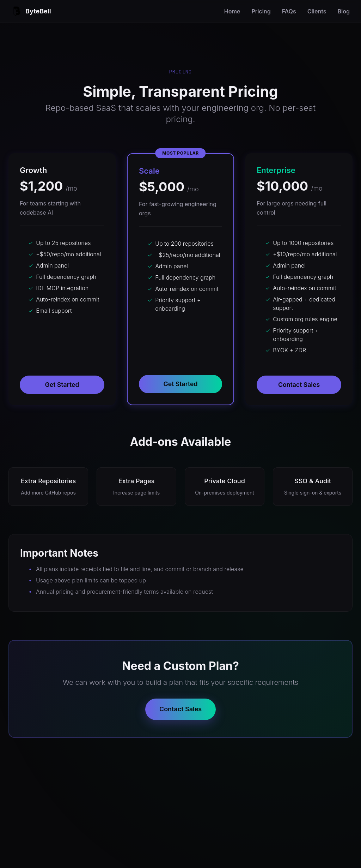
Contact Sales (299, 385)
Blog (344, 11)
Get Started (62, 385)
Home (232, 11)
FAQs (289, 11)
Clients (317, 11)
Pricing (261, 11)
